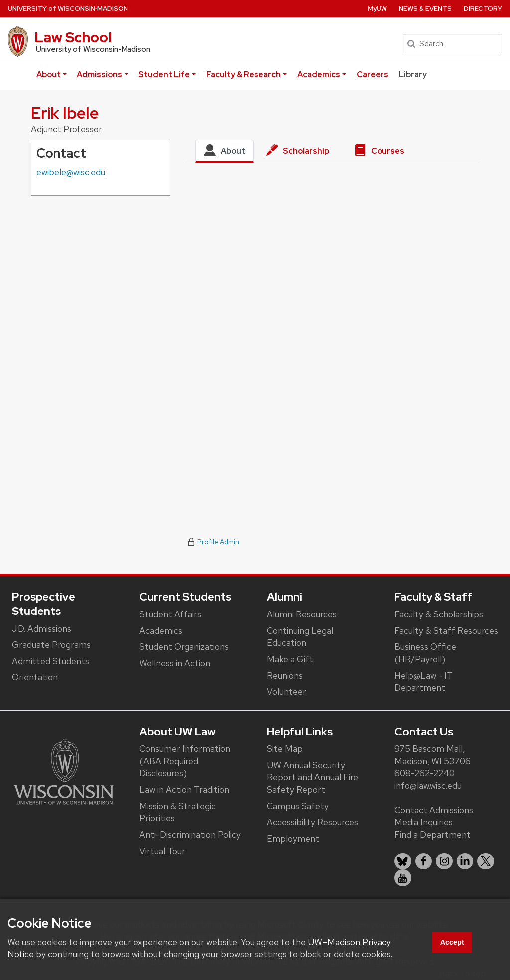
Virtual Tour (162, 851)
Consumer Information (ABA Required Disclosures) (185, 761)
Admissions (99, 74)
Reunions (285, 675)
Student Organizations (184, 647)
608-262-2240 (425, 773)
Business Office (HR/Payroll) (425, 653)
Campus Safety (298, 806)
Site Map (285, 749)
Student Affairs (170, 614)
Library (413, 74)
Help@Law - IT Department (424, 682)
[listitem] (403, 861)
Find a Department (433, 834)
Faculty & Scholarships (439, 614)
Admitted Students (51, 661)
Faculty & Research (244, 74)
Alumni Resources (302, 614)
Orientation (35, 677)
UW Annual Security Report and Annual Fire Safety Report (313, 777)
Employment (293, 838)
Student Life (164, 74)
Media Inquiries (424, 822)
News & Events (425, 9)
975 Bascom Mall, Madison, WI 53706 (433, 755)
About (49, 74)
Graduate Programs (51, 645)
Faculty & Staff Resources (446, 631)
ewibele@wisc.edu (71, 172)
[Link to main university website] (64, 771)
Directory (483, 9)
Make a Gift (290, 659)
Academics (319, 74)
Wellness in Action (175, 663)
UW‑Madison (68, 9)
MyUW (377, 9)
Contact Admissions (434, 810)
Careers (373, 74)
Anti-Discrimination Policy (190, 834)
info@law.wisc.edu (428, 786)
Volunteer (287, 691)
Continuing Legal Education (300, 637)
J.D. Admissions (42, 629)
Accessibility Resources (313, 822)
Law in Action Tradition (184, 790)
